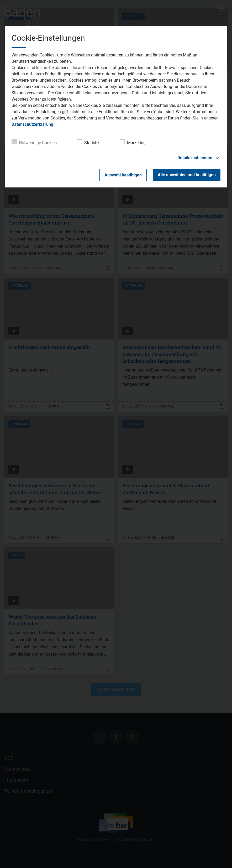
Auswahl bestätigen (123, 175)
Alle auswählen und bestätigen (187, 175)
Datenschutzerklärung (32, 124)
